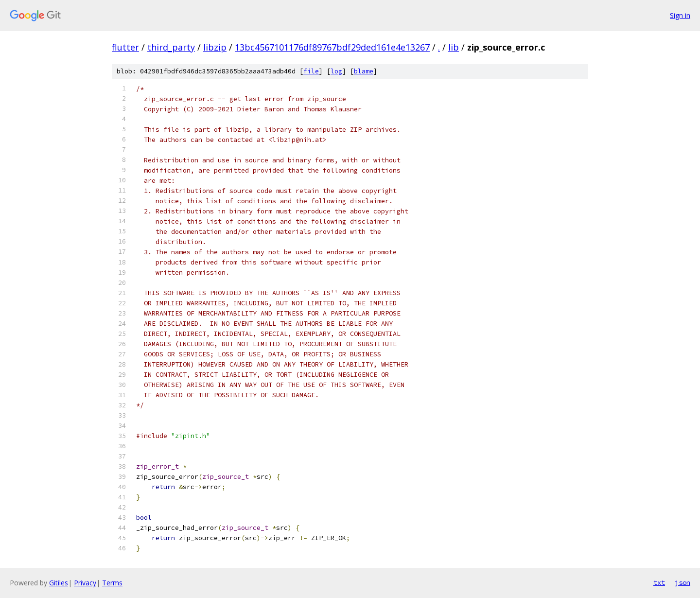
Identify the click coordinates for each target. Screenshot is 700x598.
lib (454, 47)
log (336, 71)
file (311, 71)
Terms (112, 583)
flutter (125, 47)
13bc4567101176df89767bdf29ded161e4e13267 (332, 47)
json (682, 582)
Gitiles (59, 583)
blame (364, 71)
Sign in (680, 15)
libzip (215, 47)
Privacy (85, 583)
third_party (171, 47)
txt (659, 582)
